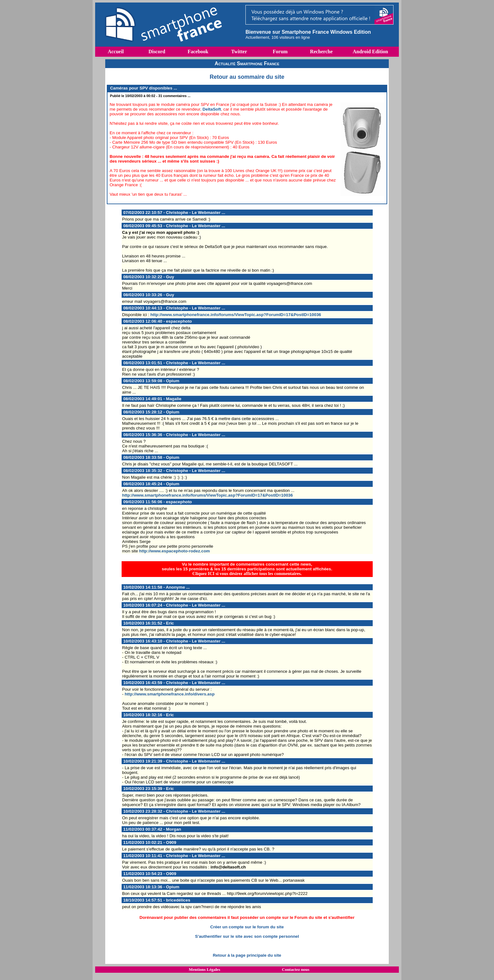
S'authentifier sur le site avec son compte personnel (247, 936)
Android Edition (370, 52)
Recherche (321, 52)
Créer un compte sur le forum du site (247, 927)
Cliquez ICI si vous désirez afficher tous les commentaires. (247, 574)
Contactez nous (296, 969)
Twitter (239, 52)
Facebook (198, 52)
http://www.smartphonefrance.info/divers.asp (170, 694)
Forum (280, 52)
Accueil (116, 52)
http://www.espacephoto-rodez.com (175, 551)
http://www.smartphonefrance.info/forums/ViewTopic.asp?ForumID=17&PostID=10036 (236, 315)
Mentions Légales (204, 969)
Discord (157, 52)
